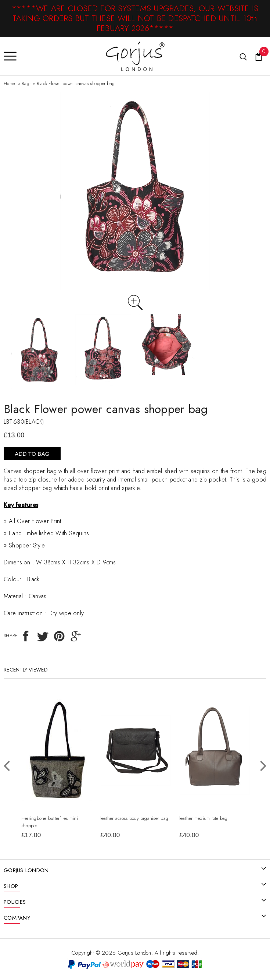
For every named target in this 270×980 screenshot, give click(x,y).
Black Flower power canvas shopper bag (76, 84)
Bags (26, 84)
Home (9, 84)
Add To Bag (32, 454)
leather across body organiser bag (134, 818)
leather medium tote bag (204, 818)
